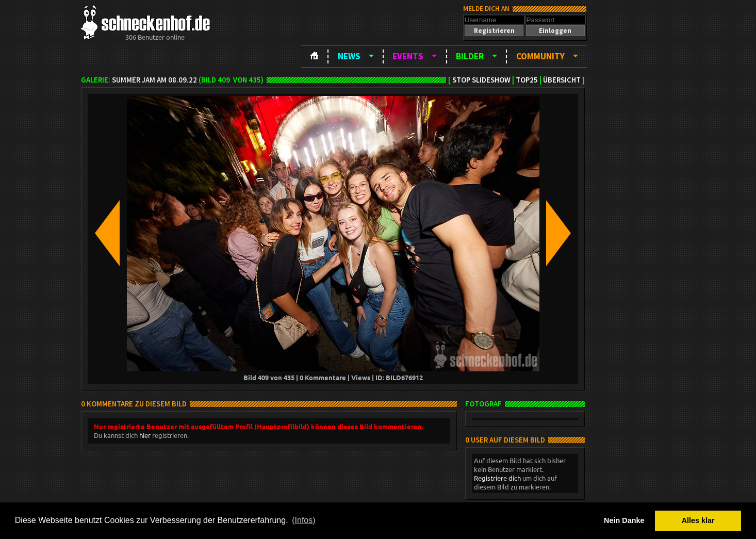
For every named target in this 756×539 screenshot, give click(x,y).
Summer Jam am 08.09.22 (154, 80)
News (349, 56)
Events (408, 56)
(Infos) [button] (303, 520)
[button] (494, 31)
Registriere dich (497, 478)
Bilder (470, 56)
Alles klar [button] (698, 520)
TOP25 (527, 80)
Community (540, 56)
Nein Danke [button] (624, 520)
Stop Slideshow (481, 80)
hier (145, 435)
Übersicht (562, 80)
